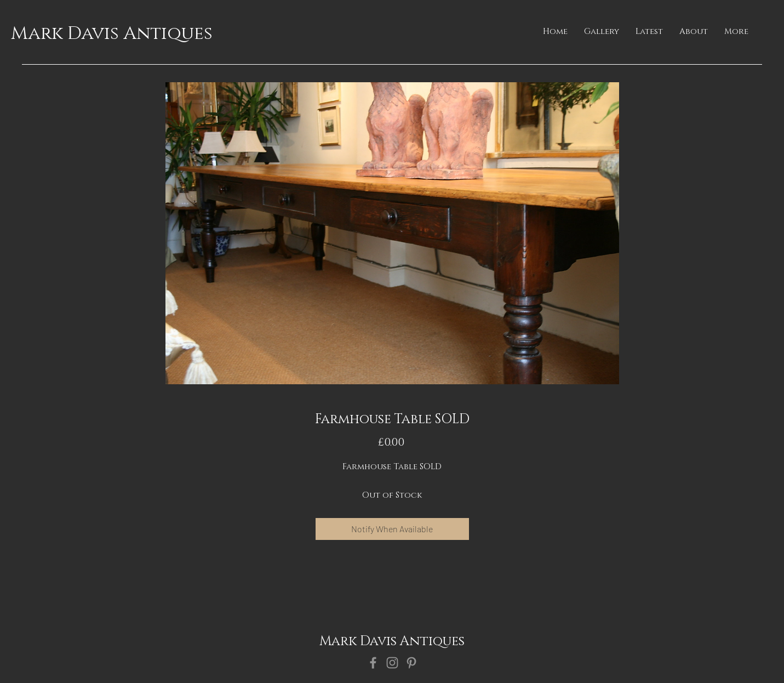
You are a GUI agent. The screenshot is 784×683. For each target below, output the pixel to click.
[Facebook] (373, 663)
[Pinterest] (411, 663)
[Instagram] (392, 663)
